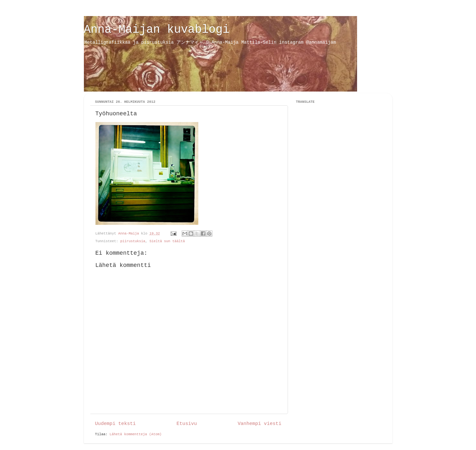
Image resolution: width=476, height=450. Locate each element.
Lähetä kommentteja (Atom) (136, 434)
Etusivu (187, 424)
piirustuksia (133, 241)
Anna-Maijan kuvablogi (157, 30)
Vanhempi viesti (259, 424)
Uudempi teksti (116, 424)
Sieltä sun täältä (167, 241)
